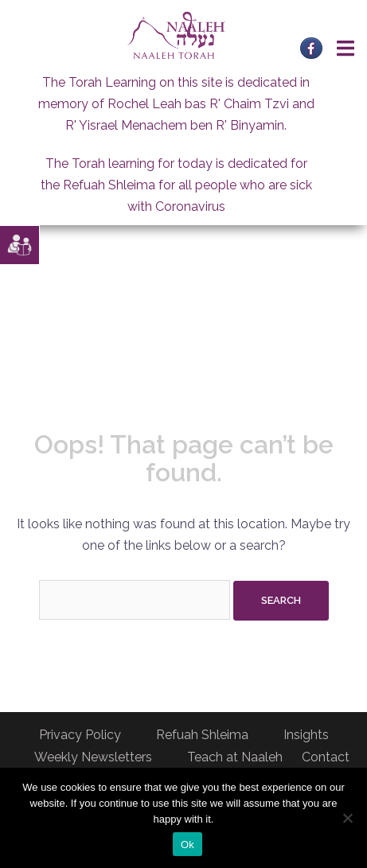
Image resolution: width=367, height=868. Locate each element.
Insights (306, 735)
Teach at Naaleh (235, 757)
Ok (187, 845)
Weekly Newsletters (93, 757)
